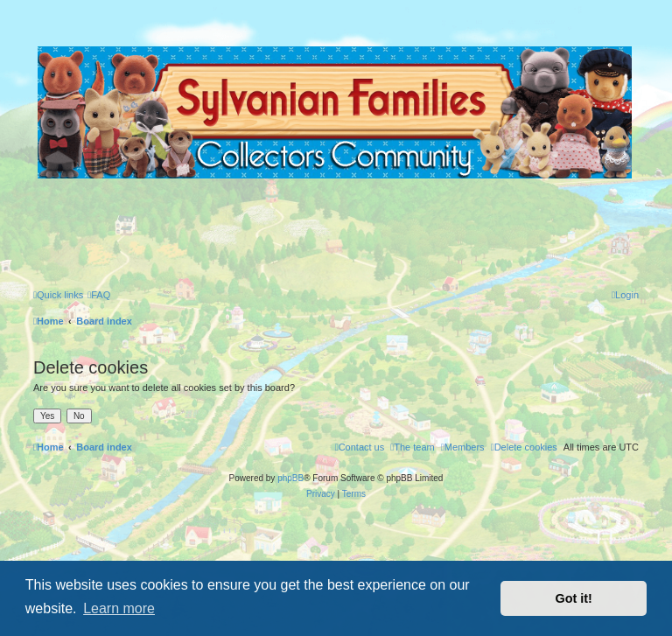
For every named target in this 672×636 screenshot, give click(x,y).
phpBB (290, 478)
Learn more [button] (119, 608)
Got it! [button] (574, 598)
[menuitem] (99, 295)
